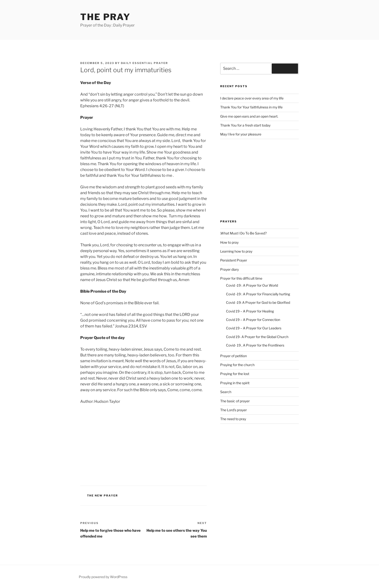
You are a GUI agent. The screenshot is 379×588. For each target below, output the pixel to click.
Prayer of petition (233, 356)
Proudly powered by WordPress (103, 577)
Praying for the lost (235, 374)
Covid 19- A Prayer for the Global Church (257, 337)
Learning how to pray (236, 251)
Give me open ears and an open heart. (249, 116)
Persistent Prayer (234, 260)
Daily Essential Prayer (144, 63)
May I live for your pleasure (241, 134)
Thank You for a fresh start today (245, 125)
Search (226, 392)
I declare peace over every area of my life (252, 98)
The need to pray (233, 419)
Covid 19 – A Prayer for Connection (253, 320)
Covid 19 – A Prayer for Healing (250, 311)
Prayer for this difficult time (241, 278)
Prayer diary (230, 269)
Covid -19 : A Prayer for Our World (252, 285)
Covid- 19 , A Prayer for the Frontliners (255, 345)
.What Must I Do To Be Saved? (243, 233)
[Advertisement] (144, 444)
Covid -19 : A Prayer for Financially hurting (258, 294)
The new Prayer (103, 496)
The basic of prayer (235, 401)
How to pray (229, 242)
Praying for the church (237, 365)
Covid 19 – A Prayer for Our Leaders (254, 328)
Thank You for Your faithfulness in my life (251, 107)
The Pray (105, 17)
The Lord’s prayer (233, 410)
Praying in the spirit (235, 383)
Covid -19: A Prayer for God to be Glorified (258, 302)
